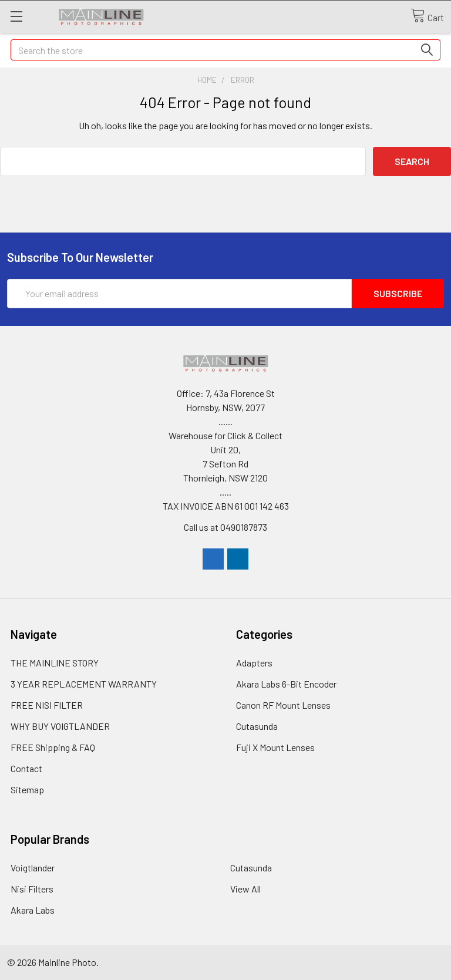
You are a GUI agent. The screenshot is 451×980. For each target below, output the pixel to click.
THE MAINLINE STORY (55, 663)
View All (245, 889)
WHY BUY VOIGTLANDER (60, 726)
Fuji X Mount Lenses (275, 747)
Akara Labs (33, 910)
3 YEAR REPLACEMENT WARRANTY (84, 684)
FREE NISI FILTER (47, 705)
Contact (26, 768)
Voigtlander (33, 868)
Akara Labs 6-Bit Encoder (286, 684)
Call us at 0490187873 (225, 527)
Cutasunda (257, 726)
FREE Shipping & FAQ (53, 747)
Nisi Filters (32, 889)
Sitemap (27, 789)
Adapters (254, 663)
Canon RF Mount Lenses (283, 705)
